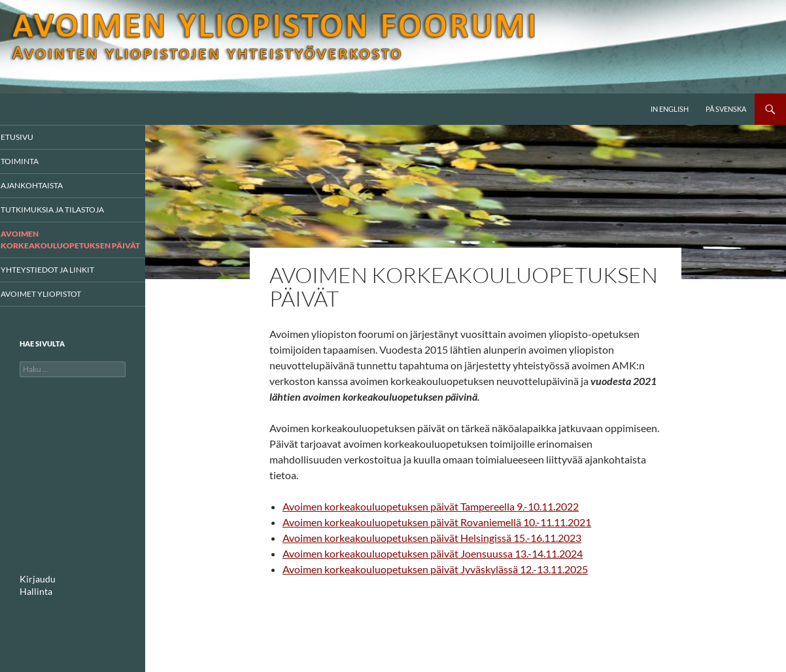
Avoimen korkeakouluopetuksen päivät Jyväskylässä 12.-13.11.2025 (435, 569)
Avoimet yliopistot (55, 306)
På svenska (726, 109)
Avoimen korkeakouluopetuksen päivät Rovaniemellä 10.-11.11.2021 (437, 522)
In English (670, 109)
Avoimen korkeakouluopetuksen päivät (69, 246)
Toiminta (36, 162)
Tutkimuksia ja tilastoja (66, 211)
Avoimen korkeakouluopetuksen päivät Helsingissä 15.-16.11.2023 (432, 538)
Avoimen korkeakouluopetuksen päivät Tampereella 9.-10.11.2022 (431, 506)
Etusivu (34, 137)
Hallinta (33, 603)
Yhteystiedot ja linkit (61, 281)
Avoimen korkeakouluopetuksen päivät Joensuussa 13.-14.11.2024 (433, 553)
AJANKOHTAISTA (47, 186)
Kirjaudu (35, 591)
